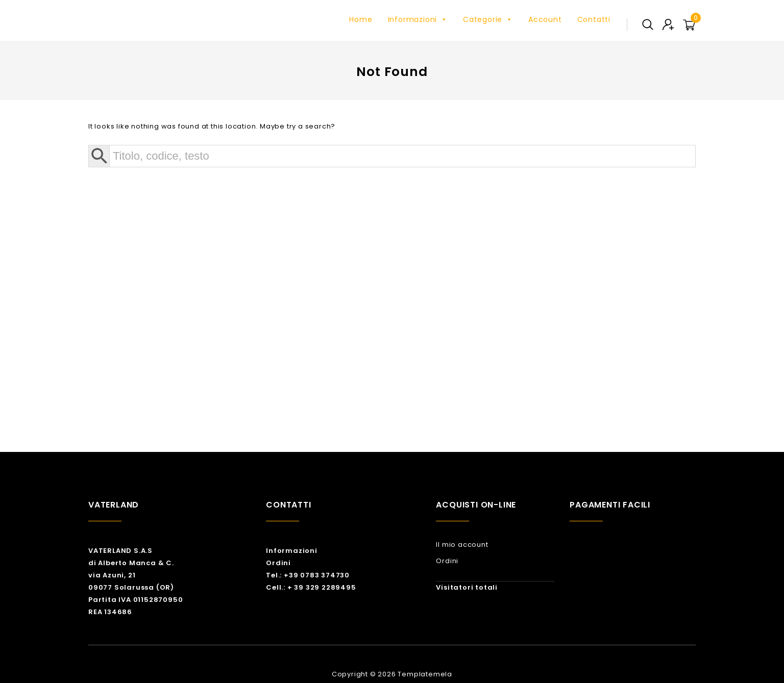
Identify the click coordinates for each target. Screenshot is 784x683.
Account (545, 19)
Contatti (594, 19)
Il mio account (462, 545)
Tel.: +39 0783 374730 (308, 575)
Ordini (278, 563)
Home (361, 19)
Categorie (488, 19)
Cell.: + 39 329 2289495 (311, 587)
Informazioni (418, 19)
